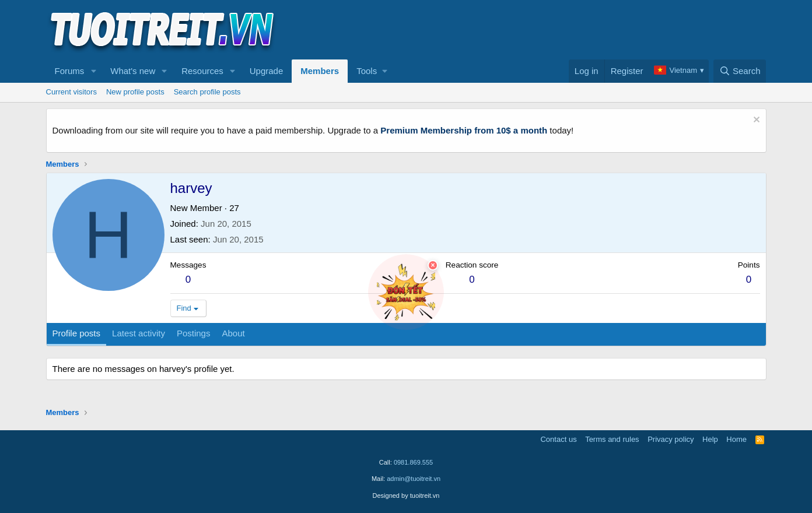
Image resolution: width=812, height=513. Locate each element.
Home (736, 439)
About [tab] (233, 333)
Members (320, 71)
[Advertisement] (554, 30)
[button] (93, 71)
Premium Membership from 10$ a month (464, 130)
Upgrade (267, 71)
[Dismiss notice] (755, 121)
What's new (133, 71)
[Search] (740, 71)
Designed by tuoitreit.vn (406, 496)
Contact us (558, 439)
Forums (70, 71)
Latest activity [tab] (139, 333)
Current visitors (71, 92)
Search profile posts (207, 92)
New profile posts (135, 92)
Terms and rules (612, 439)
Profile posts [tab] (77, 333)
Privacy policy (671, 439)
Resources (202, 71)
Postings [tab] (194, 333)
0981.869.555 (413, 462)
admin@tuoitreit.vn (414, 479)
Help (710, 439)
